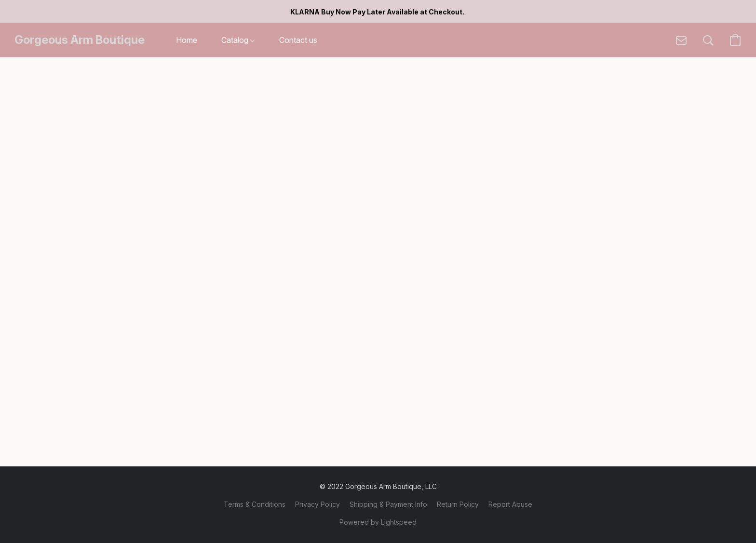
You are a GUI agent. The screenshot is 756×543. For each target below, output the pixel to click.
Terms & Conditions (255, 504)
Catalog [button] (238, 40)
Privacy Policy (317, 504)
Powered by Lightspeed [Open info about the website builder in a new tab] (378, 522)
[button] (80, 40)
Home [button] (187, 40)
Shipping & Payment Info (388, 504)
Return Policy (458, 504)
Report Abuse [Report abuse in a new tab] (510, 504)
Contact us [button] (298, 40)
